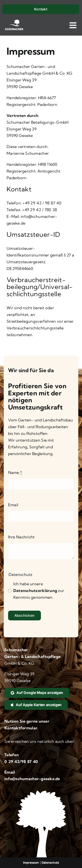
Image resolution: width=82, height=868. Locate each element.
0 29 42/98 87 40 (21, 762)
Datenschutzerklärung (35, 591)
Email (13, 505)
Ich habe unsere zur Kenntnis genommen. (39, 591)
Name (15, 473)
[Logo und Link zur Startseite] (14, 25)
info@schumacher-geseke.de (32, 779)
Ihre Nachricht (21, 537)
